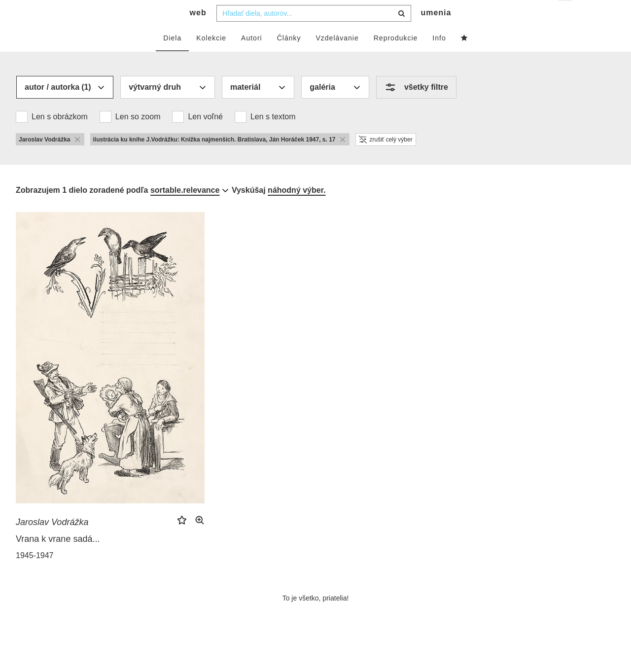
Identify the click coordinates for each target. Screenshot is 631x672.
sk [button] (566, 15)
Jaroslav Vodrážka (52, 542)
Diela (172, 58)
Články (289, 58)
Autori (252, 58)
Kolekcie (211, 58)
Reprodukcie (396, 58)
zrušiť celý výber (386, 159)
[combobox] (314, 33)
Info (439, 58)
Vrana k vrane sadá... (58, 559)
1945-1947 (35, 575)
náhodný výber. (297, 210)
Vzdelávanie (337, 58)
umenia (436, 32)
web (198, 32)
